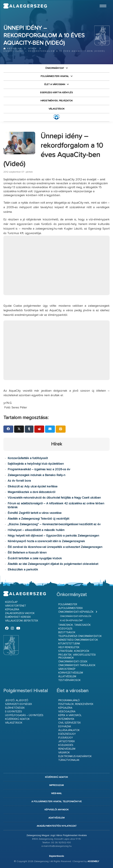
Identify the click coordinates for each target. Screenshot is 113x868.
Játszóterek (67, 741)
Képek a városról (70, 715)
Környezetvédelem (71, 673)
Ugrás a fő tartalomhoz (101, 2)
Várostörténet (16, 606)
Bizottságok (67, 632)
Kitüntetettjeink (69, 644)
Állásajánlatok (69, 730)
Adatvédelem (57, 818)
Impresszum (57, 785)
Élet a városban (55, 84)
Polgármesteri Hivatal (55, 76)
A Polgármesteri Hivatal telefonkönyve (57, 802)
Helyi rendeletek (69, 647)
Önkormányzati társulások (77, 665)
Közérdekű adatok (17, 719)
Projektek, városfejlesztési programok (77, 656)
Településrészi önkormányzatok (80, 636)
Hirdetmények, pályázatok (57, 101)
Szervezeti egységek (19, 704)
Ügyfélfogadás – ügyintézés (24, 715)
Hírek (33, 49)
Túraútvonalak (69, 760)
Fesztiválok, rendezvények (76, 704)
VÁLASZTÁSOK (57, 109)
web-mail (57, 793)
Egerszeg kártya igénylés (57, 93)
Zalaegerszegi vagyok (20, 613)
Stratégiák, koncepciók (74, 651)
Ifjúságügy (66, 738)
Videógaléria (67, 712)
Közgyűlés (65, 629)
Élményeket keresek (18, 617)
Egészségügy (67, 734)
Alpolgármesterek (71, 608)
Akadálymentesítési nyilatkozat (57, 826)
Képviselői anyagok (57, 810)
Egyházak (65, 727)
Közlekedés (66, 745)
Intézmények (66, 719)
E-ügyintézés (14, 712)
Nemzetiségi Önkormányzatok (78, 640)
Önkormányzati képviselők (76, 612)
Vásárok (64, 753)
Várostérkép (67, 669)
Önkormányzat (55, 68)
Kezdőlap (13, 49)
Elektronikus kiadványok (75, 756)
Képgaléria (12, 610)
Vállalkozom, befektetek (22, 621)
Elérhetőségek (15, 708)
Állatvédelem (67, 677)
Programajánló (69, 700)
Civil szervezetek (70, 723)
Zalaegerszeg (25, 6)
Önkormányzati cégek (73, 662)
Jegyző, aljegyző (17, 700)
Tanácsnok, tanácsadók (75, 625)
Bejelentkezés (57, 856)
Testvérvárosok (69, 680)
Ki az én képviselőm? (71, 621)
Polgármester (68, 604)
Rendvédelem (67, 749)
